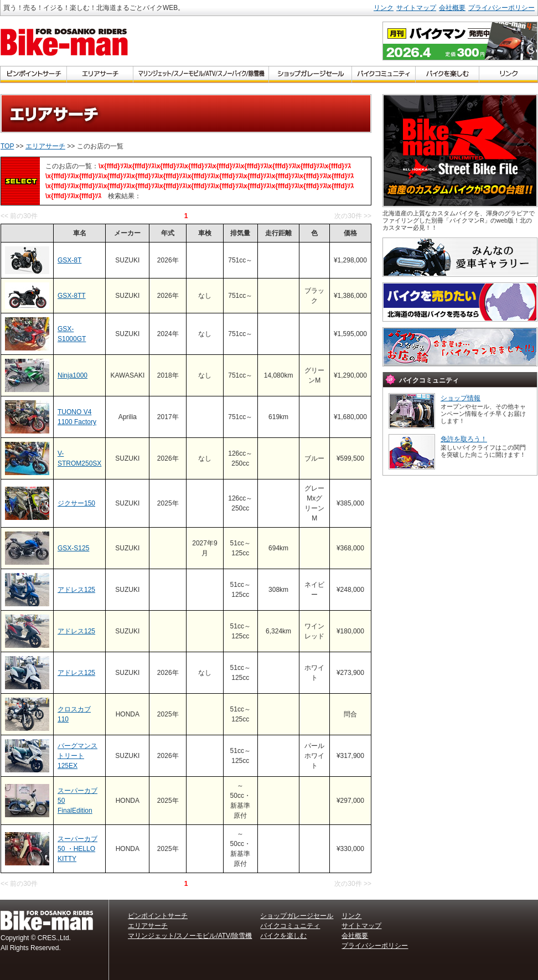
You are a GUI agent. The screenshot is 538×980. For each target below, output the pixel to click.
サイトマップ (416, 8)
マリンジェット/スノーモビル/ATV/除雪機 (190, 936)
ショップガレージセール (297, 916)
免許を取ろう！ (464, 439)
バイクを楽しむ (283, 936)
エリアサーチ (45, 146)
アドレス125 (76, 590)
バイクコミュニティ (290, 926)
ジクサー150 (76, 503)
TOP (7, 146)
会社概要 (452, 8)
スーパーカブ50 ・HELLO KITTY (77, 849)
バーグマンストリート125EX (77, 756)
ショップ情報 (461, 398)
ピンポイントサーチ (158, 916)
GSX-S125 (73, 548)
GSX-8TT (72, 296)
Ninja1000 (73, 375)
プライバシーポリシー (501, 8)
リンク (384, 8)
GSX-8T (69, 260)
